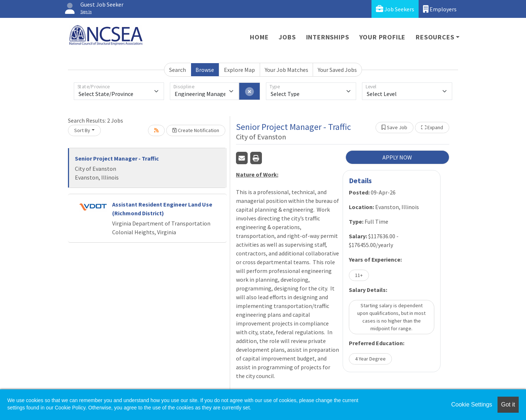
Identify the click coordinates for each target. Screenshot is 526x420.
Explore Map (239, 70)
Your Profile (383, 37)
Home (259, 37)
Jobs (287, 37)
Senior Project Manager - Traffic (117, 158)
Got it (508, 404)
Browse (205, 70)
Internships (328, 37)
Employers (440, 9)
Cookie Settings (472, 404)
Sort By (82, 130)
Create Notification (196, 130)
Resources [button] (435, 37)
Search (178, 70)
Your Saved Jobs (337, 70)
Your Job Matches (287, 70)
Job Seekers (395, 9)
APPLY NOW (397, 157)
